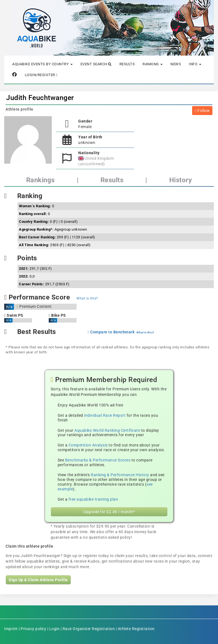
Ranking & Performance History (120, 475)
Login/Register (41, 75)
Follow (202, 111)
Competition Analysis (88, 445)
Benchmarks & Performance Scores (98, 460)
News (176, 64)
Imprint (11, 629)
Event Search (96, 64)
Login (55, 629)
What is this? (87, 298)
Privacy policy (33, 629)
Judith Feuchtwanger (40, 98)
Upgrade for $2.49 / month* (109, 512)
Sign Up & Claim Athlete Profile (38, 580)
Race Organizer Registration (89, 629)
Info (195, 64)
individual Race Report (105, 415)
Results (127, 64)
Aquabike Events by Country (42, 64)
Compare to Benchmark (111, 332)
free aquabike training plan (93, 499)
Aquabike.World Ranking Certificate (107, 430)
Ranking (153, 64)
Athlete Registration (136, 629)
